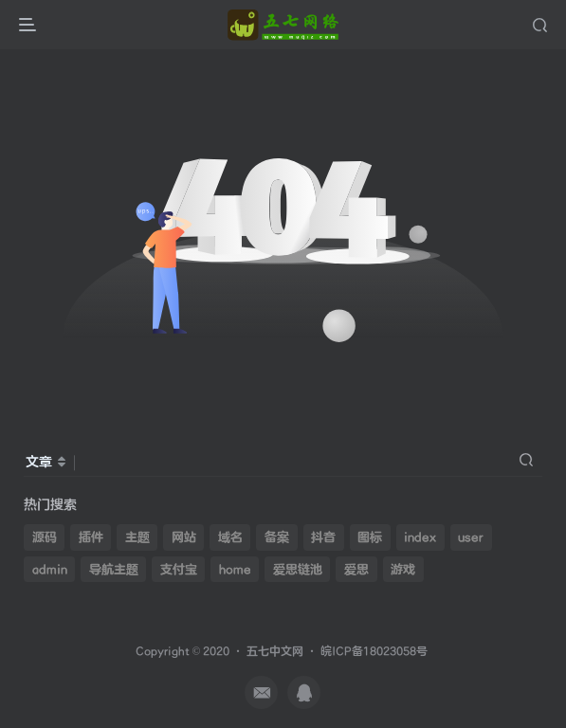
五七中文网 (275, 652)
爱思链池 (298, 570)
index (420, 537)
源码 (45, 537)
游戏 (403, 570)
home (235, 570)
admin (50, 570)
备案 (277, 537)
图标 (370, 537)
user (471, 537)
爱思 (356, 570)
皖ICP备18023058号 (374, 652)
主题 (137, 537)
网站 (184, 537)
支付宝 (179, 570)
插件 (91, 537)
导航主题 (114, 570)
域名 (230, 537)
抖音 (323, 537)
